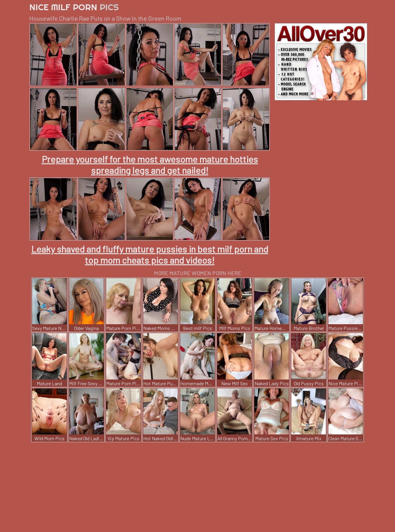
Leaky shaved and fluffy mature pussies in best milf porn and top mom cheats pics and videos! (150, 254)
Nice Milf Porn (74, 7)
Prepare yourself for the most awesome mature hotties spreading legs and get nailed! (150, 165)
